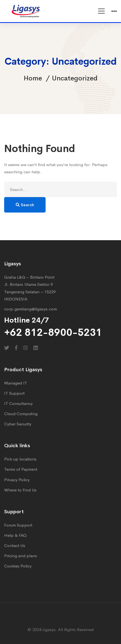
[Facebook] (16, 348)
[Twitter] (7, 348)
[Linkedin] (36, 348)
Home (33, 78)
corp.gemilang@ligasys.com (31, 309)
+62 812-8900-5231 (53, 333)
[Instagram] (25, 348)
